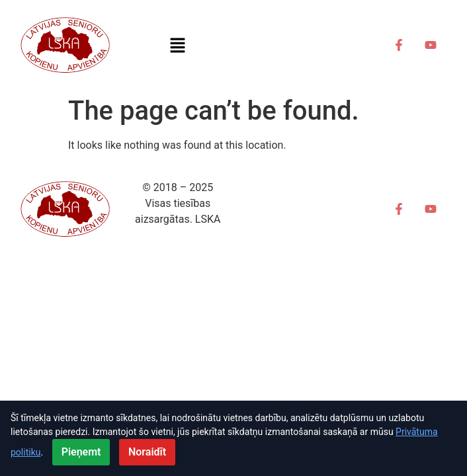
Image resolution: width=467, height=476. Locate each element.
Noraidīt (147, 452)
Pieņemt (81, 452)
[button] (178, 45)
